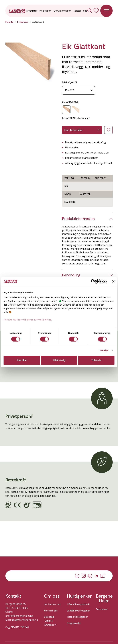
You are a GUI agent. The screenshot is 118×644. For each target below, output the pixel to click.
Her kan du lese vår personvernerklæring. (28, 320)
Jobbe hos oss (52, 604)
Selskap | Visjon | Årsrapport (50, 621)
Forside (9, 22)
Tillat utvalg (59, 360)
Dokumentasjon (62, 11)
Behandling (71, 275)
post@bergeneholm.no (25, 620)
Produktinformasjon (78, 219)
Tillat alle (96, 360)
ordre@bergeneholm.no (19, 616)
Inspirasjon (45, 11)
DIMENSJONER (70, 82)
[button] (31, 63)
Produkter (32, 11)
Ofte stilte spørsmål (78, 604)
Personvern (102, 609)
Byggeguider (74, 623)
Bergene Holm (104, 599)
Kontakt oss (80, 11)
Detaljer (104, 351)
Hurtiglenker (78, 596)
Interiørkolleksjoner (77, 617)
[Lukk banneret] (113, 281)
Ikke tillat (22, 360)
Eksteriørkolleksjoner (78, 611)
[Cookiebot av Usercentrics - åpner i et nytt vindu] (93, 281)
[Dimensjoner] (79, 90)
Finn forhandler (82, 130)
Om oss (52, 596)
